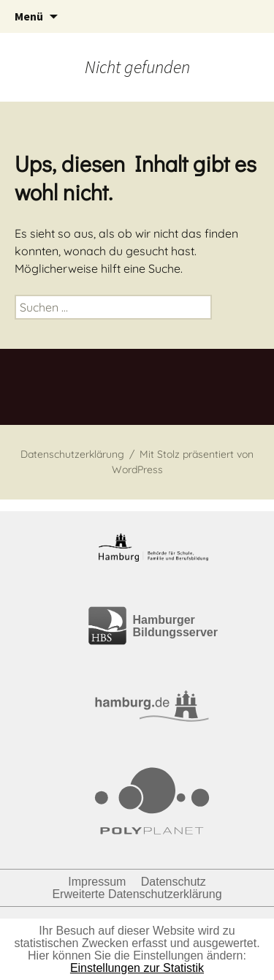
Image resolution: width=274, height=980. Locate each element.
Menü (29, 16)
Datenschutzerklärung (72, 454)
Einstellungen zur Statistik (137, 968)
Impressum (97, 882)
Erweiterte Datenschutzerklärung (137, 894)
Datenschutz (174, 882)
